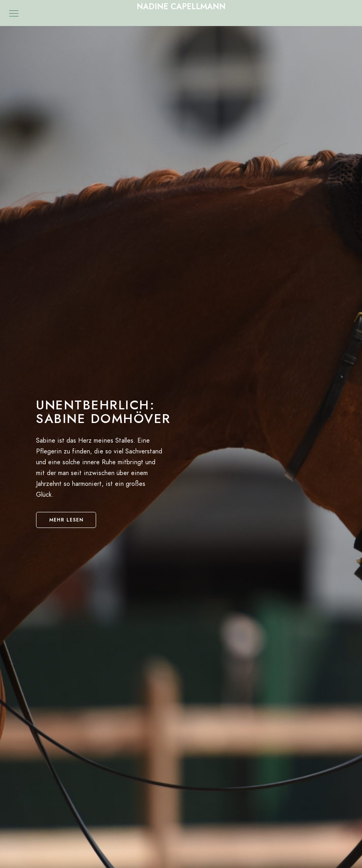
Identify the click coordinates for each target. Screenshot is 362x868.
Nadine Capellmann (181, 6)
